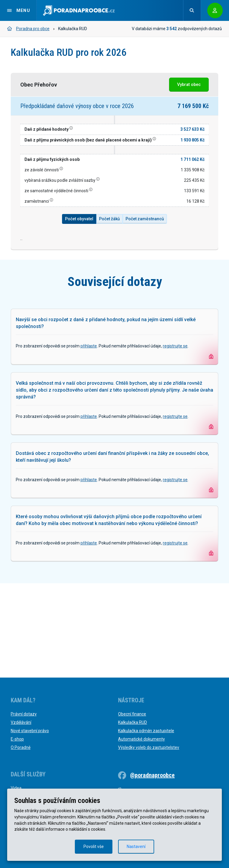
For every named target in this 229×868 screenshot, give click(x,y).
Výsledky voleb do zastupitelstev (149, 747)
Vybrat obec (189, 85)
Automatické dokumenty (141, 739)
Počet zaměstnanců (145, 219)
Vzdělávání (21, 722)
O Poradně (21, 747)
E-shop (17, 739)
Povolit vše (94, 847)
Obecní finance (132, 714)
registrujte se (175, 440)
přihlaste (89, 440)
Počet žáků (109, 219)
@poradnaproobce (152, 775)
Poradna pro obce (28, 29)
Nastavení (136, 847)
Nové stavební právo (30, 731)
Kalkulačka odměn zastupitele (146, 731)
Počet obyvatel (79, 219)
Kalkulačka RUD (133, 722)
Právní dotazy (24, 714)
